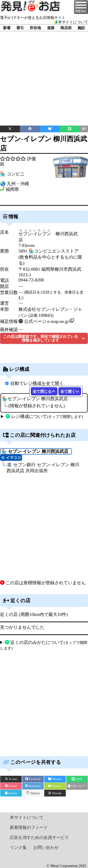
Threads (55, 793)
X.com (11, 779)
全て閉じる (44, 391)
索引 (20, 28)
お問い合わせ (46, 847)
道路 (51, 28)
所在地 (35, 28)
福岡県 (12, 190)
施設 (81, 28)
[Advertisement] (44, 75)
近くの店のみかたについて (44, 645)
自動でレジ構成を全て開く (37, 383)
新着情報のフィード (29, 827)
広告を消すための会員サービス (39, 837)
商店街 (66, 28)
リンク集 (18, 847)
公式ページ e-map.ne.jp (44, 321)
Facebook (33, 779)
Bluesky (55, 779)
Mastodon (33, 786)
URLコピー (77, 786)
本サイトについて (27, 817)
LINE (77, 779)
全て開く (70, 391)
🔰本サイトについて (71, 22)
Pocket (11, 786)
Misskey (55, 786)
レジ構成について (44, 416)
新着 (7, 28)
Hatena (11, 793)
